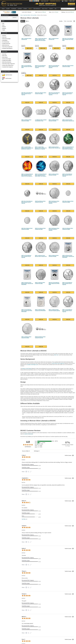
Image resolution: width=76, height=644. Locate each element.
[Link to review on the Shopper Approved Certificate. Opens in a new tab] (31, 472)
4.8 (28, 442)
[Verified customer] (69, 455)
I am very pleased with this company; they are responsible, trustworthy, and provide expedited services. (43, 485)
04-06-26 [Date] (23, 505)
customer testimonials (28, 434)
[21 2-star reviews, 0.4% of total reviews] (48, 446)
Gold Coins (4, 37)
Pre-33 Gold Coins (6, 42)
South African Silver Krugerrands (9, 64)
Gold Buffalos (5, 40)
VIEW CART (72, 1)
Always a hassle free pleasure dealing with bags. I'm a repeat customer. (37, 533)
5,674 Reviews (28, 447)
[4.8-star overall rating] (28, 445)
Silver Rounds (5, 57)
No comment (24, 508)
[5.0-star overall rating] (48, 457)
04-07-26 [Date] (23, 483)
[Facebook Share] (26, 472)
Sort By (61, 21)
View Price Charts (9, 75)
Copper (4, 30)
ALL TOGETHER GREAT (27, 624)
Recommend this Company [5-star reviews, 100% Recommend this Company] (28, 464)
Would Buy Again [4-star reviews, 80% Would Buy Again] (26, 513)
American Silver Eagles (7, 59)
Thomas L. (48, 571)
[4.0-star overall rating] (48, 503)
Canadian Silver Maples (7, 61)
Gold (3, 24)
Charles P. (48, 526)
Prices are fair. (25, 578)
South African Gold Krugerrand (58, 363)
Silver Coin (56, 355)
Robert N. (48, 501)
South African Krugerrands (7, 47)
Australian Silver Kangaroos (8, 67)
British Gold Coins (6, 45)
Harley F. (48, 548)
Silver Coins (5, 56)
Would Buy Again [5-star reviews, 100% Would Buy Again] (26, 467)
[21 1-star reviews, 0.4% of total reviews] (48, 447)
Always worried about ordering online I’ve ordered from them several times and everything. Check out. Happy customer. (47, 462)
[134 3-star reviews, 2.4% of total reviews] (48, 444)
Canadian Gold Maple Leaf (32, 365)
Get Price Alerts (8, 78)
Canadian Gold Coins (6, 44)
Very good (24, 601)
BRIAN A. (48, 617)
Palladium (4, 28)
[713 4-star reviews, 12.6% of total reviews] (48, 443)
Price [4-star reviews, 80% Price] (23, 516)
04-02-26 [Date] (23, 598)
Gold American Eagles (6, 39)
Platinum (4, 27)
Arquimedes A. (48, 478)
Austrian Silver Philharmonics (8, 65)
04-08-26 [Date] (23, 460)
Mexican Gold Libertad (27, 369)
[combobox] (26, 451)
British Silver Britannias (7, 62)
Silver (3, 25)
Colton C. (48, 455)
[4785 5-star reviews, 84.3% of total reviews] (48, 441)
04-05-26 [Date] (23, 553)
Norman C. (48, 594)
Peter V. (48, 639)
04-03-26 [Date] (23, 576)
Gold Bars (4, 36)
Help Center (71, 4)
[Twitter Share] (29, 472)
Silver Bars (4, 54)
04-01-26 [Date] (23, 621)
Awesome (24, 555)
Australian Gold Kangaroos (7, 48)
